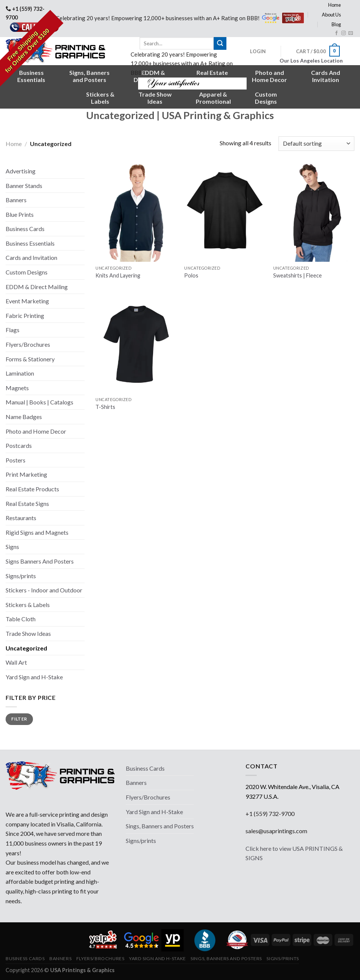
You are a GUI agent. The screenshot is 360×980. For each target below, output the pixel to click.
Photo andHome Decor (269, 76)
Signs (12, 547)
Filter (19, 719)
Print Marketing (26, 474)
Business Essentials (30, 243)
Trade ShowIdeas (155, 98)
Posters (16, 460)
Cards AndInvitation (326, 76)
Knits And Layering (118, 275)
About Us (331, 15)
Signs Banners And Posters (40, 561)
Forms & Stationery (30, 359)
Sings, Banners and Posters (160, 826)
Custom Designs (27, 272)
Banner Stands (24, 186)
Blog (336, 24)
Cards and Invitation (31, 257)
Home (335, 5)
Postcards (19, 445)
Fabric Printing (25, 315)
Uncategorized (26, 648)
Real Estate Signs (27, 503)
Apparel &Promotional (213, 98)
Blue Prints (20, 214)
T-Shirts (105, 407)
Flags (13, 330)
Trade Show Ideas (28, 633)
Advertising (21, 171)
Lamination (20, 373)
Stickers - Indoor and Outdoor (44, 590)
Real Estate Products (32, 489)
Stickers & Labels (28, 605)
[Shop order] (316, 144)
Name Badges (24, 417)
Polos (191, 275)
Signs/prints (21, 576)
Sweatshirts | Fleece (298, 275)
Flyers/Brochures (28, 344)
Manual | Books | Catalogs (39, 402)
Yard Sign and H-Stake (34, 677)
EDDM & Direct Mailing (37, 287)
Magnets (17, 388)
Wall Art (16, 662)
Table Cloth (21, 619)
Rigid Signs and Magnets (37, 532)
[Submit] (220, 43)
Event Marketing (27, 301)
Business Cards (25, 229)
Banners (16, 200)
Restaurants (21, 518)
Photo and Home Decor (36, 431)
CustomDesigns (266, 98)
